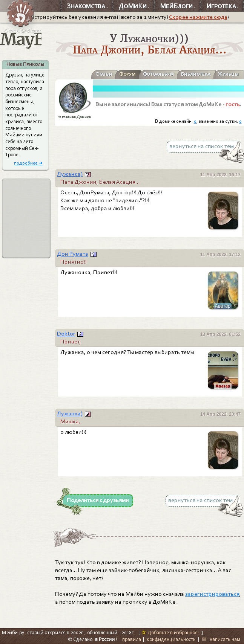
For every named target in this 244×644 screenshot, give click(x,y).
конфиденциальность (171, 639)
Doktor (66, 334)
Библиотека (196, 74)
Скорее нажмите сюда (198, 17)
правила (132, 639)
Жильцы (228, 74)
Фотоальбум (158, 74)
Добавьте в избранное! (170, 633)
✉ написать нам (221, 639)
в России (105, 639)
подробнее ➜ (28, 163)
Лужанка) (70, 174)
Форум (127, 74)
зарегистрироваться (212, 594)
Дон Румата (73, 254)
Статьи (104, 74)
